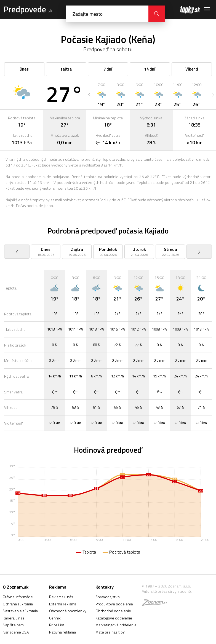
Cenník (55, 618)
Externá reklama (63, 604)
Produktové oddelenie (114, 604)
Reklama (58, 587)
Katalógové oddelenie (114, 618)
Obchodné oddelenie (113, 611)
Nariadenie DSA (16, 632)
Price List (57, 625)
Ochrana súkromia (18, 604)
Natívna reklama (62, 632)
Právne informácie (18, 597)
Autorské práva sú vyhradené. (167, 591)
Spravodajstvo (108, 597)
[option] (101, 95)
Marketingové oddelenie (116, 625)
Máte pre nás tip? (110, 632)
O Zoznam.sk (16, 587)
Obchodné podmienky (68, 611)
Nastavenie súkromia (20, 611)
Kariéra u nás (14, 618)
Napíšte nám (13, 625)
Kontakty (105, 587)
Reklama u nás (61, 597)
